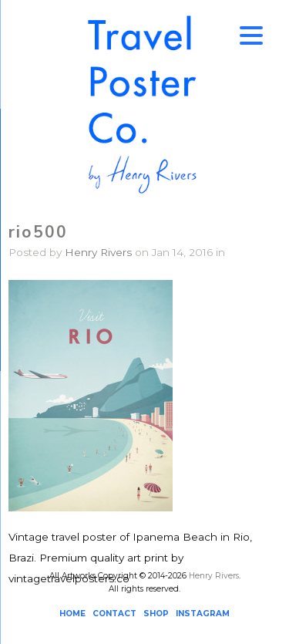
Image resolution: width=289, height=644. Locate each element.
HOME (72, 614)
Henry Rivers (98, 252)
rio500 (38, 232)
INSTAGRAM (203, 614)
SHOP (156, 614)
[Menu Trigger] (251, 35)
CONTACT (114, 614)
